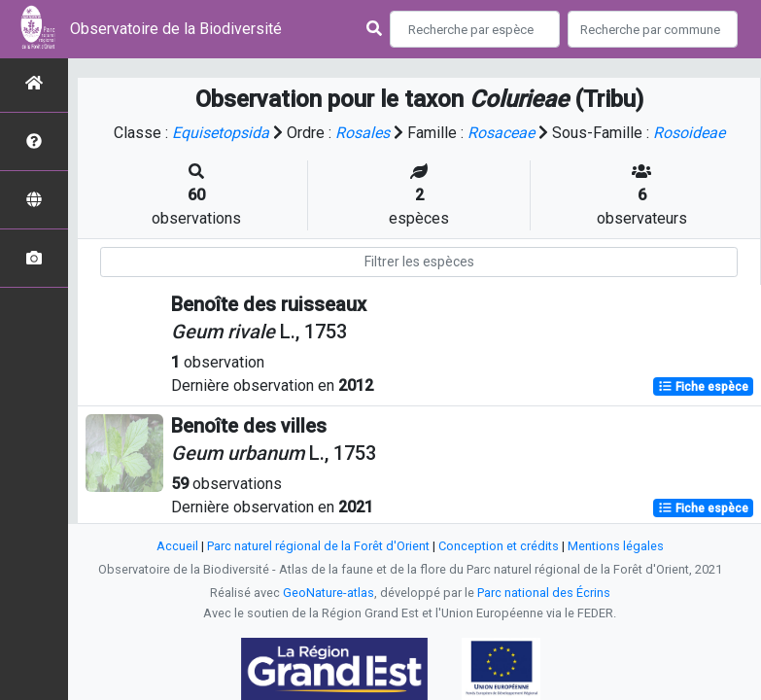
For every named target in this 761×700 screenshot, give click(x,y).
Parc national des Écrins (544, 593)
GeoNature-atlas (329, 593)
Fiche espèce (703, 387)
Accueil (177, 546)
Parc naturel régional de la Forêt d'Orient (318, 546)
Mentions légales (616, 546)
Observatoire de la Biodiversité (176, 29)
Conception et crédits (499, 546)
